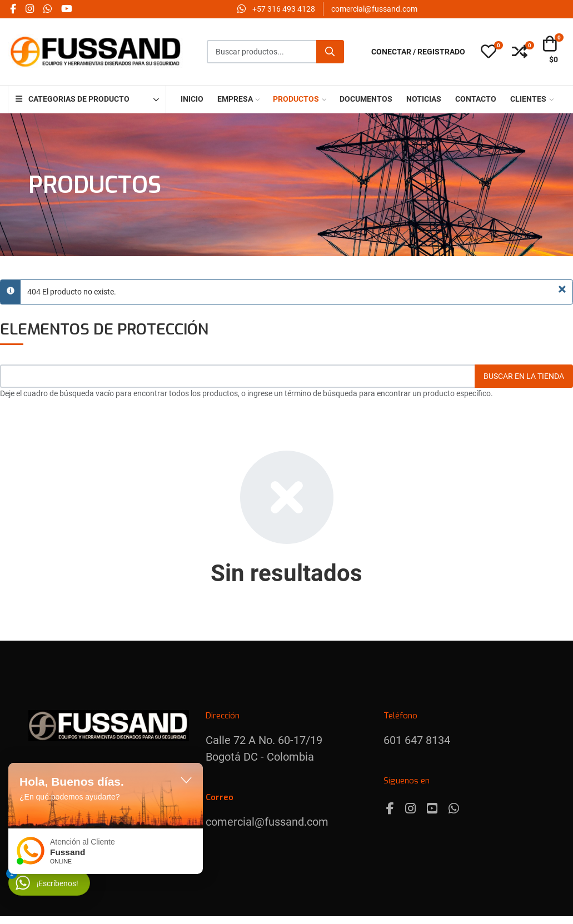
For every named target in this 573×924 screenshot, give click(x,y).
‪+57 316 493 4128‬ (284, 9)
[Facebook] (390, 809)
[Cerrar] (562, 289)
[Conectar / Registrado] (418, 52)
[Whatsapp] (454, 809)
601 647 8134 (417, 740)
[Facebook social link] (13, 9)
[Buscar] (330, 52)
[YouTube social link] (66, 9)
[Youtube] (432, 809)
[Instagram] (410, 809)
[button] (489, 52)
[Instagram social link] (29, 9)
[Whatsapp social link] (47, 9)
